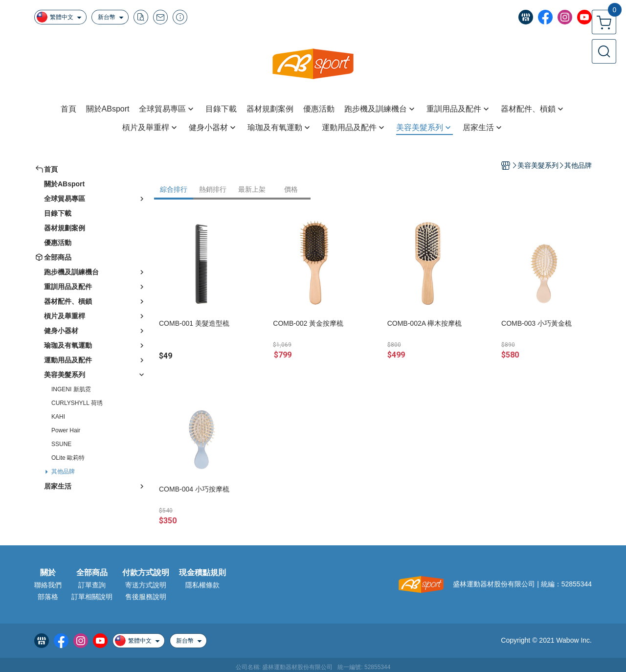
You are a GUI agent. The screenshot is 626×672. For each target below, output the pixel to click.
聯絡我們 (48, 585)
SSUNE (61, 444)
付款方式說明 (146, 573)
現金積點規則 (202, 573)
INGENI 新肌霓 (71, 389)
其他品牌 (63, 471)
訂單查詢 (92, 585)
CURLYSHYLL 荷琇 (77, 403)
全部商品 (92, 573)
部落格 (48, 597)
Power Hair (66, 430)
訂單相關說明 (92, 597)
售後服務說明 (146, 597)
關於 (48, 573)
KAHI (58, 417)
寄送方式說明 (146, 585)
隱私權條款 (202, 585)
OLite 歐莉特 (68, 458)
